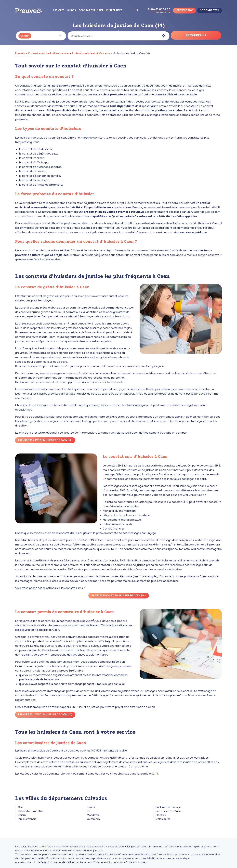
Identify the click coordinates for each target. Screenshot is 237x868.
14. (157, 774)
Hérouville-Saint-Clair (30, 811)
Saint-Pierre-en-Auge (168, 811)
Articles (59, 10)
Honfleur (161, 815)
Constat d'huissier (91, 10)
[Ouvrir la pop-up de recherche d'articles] (137, 11)
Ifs (88, 811)
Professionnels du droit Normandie (48, 53)
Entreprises (114, 10)
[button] (41, 36)
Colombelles (163, 819)
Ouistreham (94, 819)
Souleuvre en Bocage (168, 807)
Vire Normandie (27, 819)
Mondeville (93, 815)
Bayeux (91, 807)
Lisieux (22, 815)
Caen (21, 807)
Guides (71, 10)
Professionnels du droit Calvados (91, 53)
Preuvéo (20, 53)
